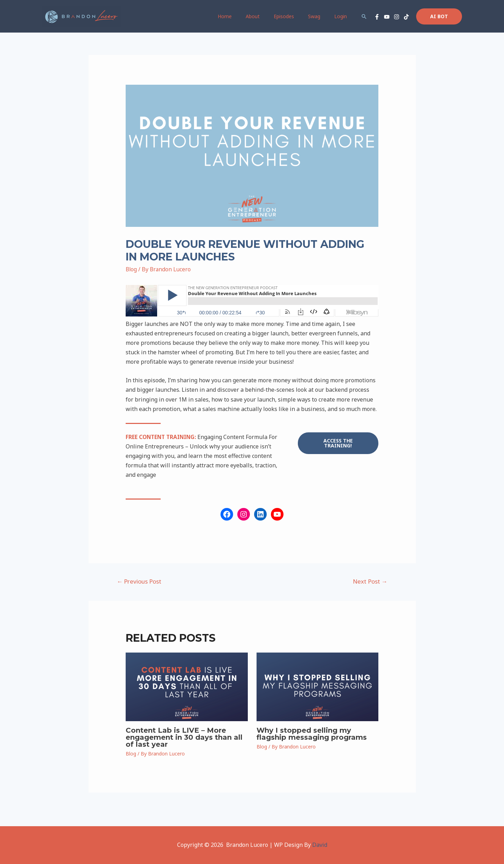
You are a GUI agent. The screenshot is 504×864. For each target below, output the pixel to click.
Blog (132, 269)
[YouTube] (387, 17)
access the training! (338, 443)
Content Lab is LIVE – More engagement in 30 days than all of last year (184, 737)
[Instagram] (397, 17)
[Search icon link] (364, 16)
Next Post (370, 581)
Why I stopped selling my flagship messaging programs (312, 734)
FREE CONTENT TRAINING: (162, 437)
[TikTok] (406, 17)
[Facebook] (377, 17)
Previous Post (139, 581)
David (320, 845)
